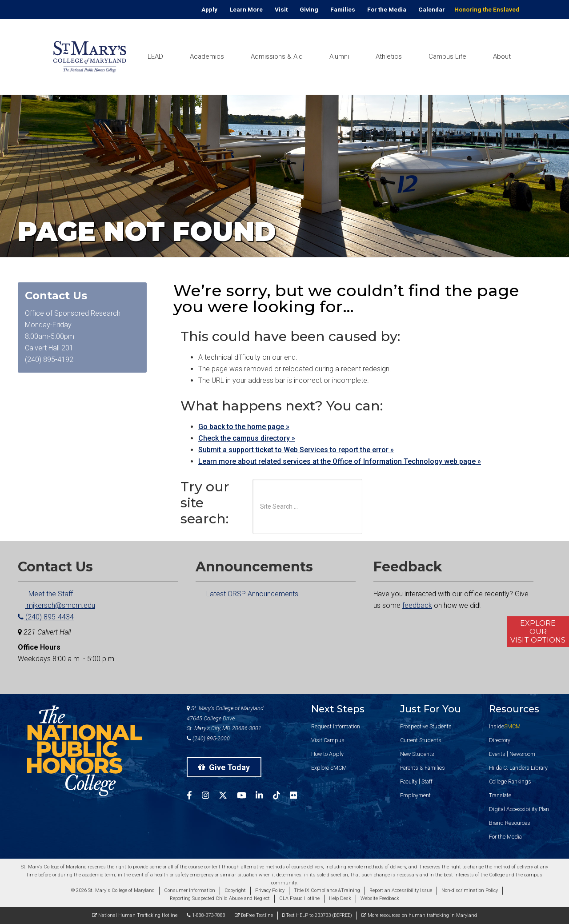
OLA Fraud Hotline (299, 898)
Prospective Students (426, 726)
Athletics (389, 56)
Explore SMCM (329, 768)
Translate (500, 795)
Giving (309, 9)
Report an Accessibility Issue (401, 890)
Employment (415, 795)
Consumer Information (190, 890)
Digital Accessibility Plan (519, 809)
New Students (417, 754)
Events (497, 754)
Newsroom (522, 754)
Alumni (339, 56)
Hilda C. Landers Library (518, 768)
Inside (505, 726)
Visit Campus (328, 740)
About (502, 56)
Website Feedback (380, 898)
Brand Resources (510, 823)
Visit (281, 9)
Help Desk (340, 898)
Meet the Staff (45, 594)
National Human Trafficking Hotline (135, 915)
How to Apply (327, 754)
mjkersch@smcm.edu (56, 605)
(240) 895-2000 (208, 738)
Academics (207, 56)
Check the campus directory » (247, 438)
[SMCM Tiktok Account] (281, 797)
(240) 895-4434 (46, 617)
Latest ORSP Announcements (247, 594)
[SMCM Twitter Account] (228, 797)
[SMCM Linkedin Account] (264, 797)
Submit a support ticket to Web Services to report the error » (296, 450)
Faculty (409, 781)
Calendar (432, 9)
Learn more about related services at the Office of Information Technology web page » (340, 461)
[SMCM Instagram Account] (210, 797)
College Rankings (510, 781)
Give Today (224, 767)
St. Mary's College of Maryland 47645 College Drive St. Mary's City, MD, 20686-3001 (225, 718)
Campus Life (447, 56)
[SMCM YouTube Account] (246, 797)
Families (343, 9)
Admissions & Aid (277, 56)
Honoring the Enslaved (487, 9)
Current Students (421, 740)
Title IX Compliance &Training (327, 890)
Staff (427, 781)
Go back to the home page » (244, 427)
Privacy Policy (270, 890)
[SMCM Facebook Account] (194, 797)
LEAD (155, 56)
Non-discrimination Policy (470, 890)
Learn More (246, 9)
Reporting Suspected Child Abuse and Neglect (220, 898)
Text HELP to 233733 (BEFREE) (317, 915)
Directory (500, 740)
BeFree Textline (254, 915)
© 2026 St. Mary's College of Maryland (113, 890)
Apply (209, 9)
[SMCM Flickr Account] (298, 797)
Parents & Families (423, 768)
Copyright (235, 890)
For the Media (387, 9)
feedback (417, 605)
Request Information (336, 726)
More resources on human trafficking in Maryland (419, 915)
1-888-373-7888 (206, 915)
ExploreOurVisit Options (538, 632)
